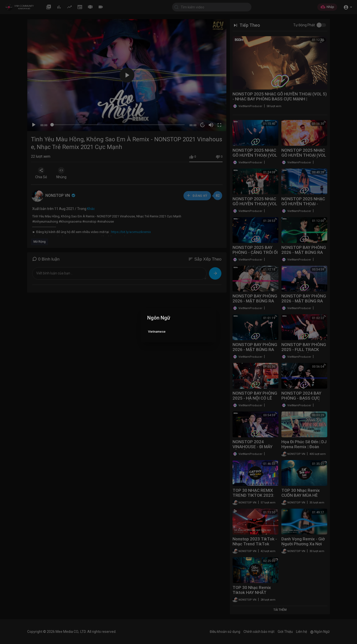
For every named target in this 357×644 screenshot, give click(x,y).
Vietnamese (157, 332)
